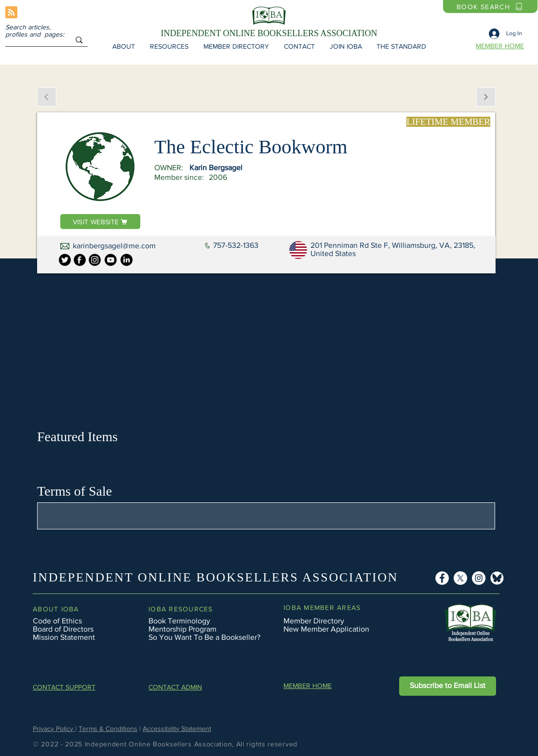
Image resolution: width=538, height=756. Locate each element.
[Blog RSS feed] (11, 13)
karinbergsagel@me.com (114, 246)
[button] (123, 46)
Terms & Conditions (108, 729)
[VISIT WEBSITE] (100, 222)
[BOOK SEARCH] (490, 7)
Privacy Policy (54, 729)
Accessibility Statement (177, 729)
